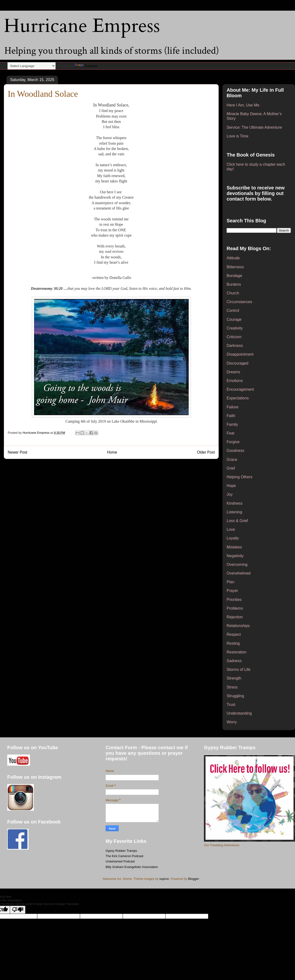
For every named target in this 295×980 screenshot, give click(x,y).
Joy (230, 494)
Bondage (234, 276)
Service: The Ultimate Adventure (254, 127)
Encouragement (240, 389)
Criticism (234, 337)
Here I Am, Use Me (243, 105)
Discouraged (237, 363)
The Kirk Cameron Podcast (124, 856)
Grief (231, 468)
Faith (231, 416)
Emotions (235, 381)
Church (233, 293)
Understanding (239, 713)
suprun (164, 879)
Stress (232, 687)
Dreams (233, 372)
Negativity (235, 556)
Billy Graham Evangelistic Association (132, 867)
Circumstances (239, 302)
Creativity (235, 328)
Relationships (238, 626)
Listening (234, 512)
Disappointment (240, 354)
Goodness (235, 451)
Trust (231, 705)
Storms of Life (239, 670)
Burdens (234, 284)
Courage (234, 319)
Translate (86, 66)
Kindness (235, 503)
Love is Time (237, 136)
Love (231, 529)
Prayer (232, 591)
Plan (230, 582)
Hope (231, 486)
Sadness (234, 661)
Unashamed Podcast (120, 861)
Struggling (235, 696)
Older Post (206, 452)
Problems (235, 608)
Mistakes (234, 547)
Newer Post (18, 452)
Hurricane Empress (82, 26)
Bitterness (235, 267)
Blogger (194, 879)
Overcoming (237, 565)
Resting (233, 643)
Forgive (233, 442)
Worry (232, 722)
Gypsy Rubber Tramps (121, 851)
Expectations (238, 398)
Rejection (235, 617)
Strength (234, 678)
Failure (233, 407)
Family (232, 424)
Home (112, 452)
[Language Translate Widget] (32, 66)
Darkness (235, 346)
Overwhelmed (239, 573)
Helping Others (240, 477)
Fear (231, 433)
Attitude (233, 258)
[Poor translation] (18, 910)
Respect (234, 634)
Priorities (234, 600)
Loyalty (233, 538)
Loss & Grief (237, 521)
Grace (232, 460)
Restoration (237, 652)
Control (233, 310)
